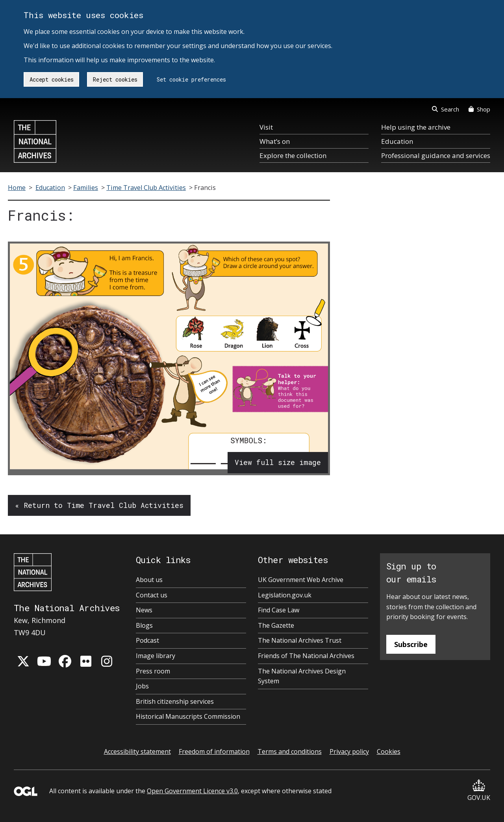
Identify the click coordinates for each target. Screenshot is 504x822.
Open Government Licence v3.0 (192, 791)
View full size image (278, 462)
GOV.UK (479, 791)
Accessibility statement (137, 751)
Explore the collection (293, 155)
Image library (156, 656)
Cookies (389, 751)
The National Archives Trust (300, 640)
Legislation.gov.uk (285, 595)
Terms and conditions (290, 751)
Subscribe (411, 644)
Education (397, 141)
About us (149, 580)
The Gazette (276, 625)
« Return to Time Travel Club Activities (99, 505)
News (144, 610)
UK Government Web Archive (301, 580)
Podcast (147, 640)
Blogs (144, 625)
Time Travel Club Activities (146, 188)
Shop (479, 109)
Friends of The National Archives (306, 656)
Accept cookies (52, 79)
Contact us (152, 595)
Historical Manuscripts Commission (188, 716)
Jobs (142, 686)
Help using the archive (416, 127)
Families (86, 188)
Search (446, 109)
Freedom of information (214, 751)
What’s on (275, 141)
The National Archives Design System (302, 676)
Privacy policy (349, 751)
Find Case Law (279, 610)
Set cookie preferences (191, 79)
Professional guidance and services (436, 155)
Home (17, 188)
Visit (266, 127)
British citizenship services (175, 701)
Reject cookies (115, 79)
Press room (153, 671)
